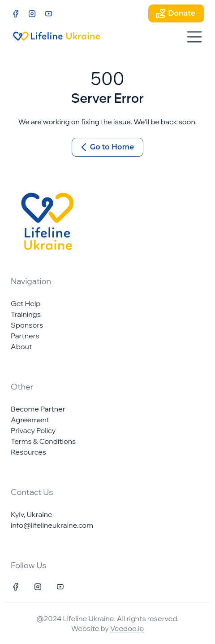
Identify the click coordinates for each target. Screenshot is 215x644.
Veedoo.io (127, 628)
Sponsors (27, 325)
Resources (28, 452)
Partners (25, 336)
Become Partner (38, 409)
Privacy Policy (33, 430)
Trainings (26, 314)
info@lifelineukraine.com (52, 525)
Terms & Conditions (43, 441)
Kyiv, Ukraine (32, 514)
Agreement (30, 420)
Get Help (26, 303)
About (21, 346)
